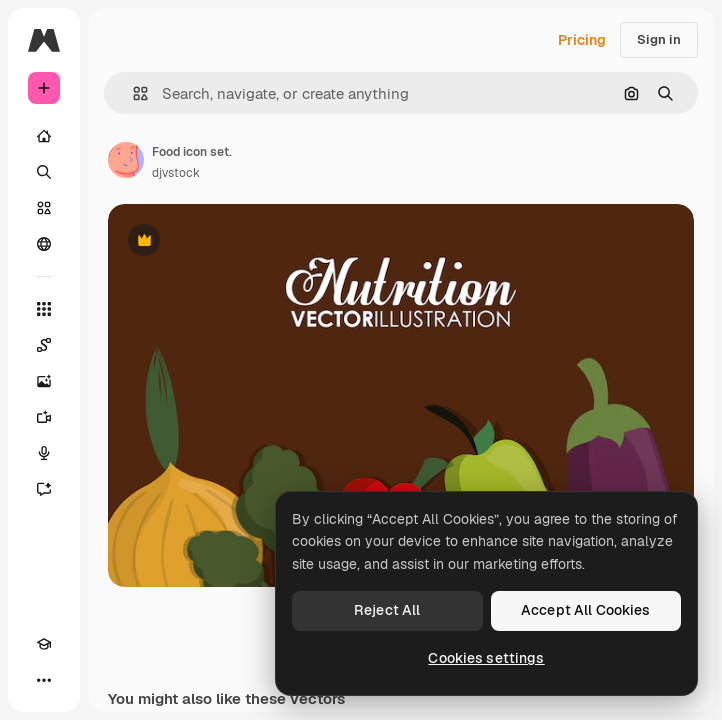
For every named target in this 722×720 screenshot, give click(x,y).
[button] (132, 93)
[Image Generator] (44, 381)
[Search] (44, 172)
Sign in (659, 39)
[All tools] (44, 309)
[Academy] (44, 644)
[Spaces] (44, 345)
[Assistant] (44, 489)
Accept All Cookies (586, 610)
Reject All (387, 610)
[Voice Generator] (44, 453)
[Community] (44, 244)
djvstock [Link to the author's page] (176, 173)
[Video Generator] (44, 417)
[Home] (44, 136)
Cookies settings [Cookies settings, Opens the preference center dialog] (486, 658)
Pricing (582, 40)
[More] (44, 680)
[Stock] (44, 208)
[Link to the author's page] (126, 160)
